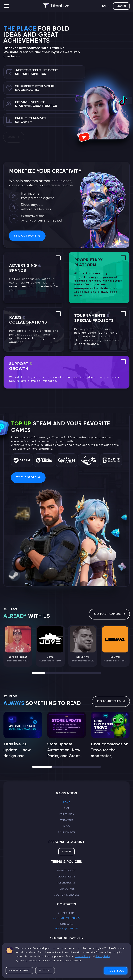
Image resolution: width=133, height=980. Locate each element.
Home (67, 802)
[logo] (56, 6)
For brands (67, 814)
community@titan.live (66, 918)
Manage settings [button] (19, 965)
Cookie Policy (67, 877)
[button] (7, 6)
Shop (67, 808)
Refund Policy (66, 883)
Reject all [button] (45, 965)
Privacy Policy (67, 871)
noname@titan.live (67, 929)
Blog (66, 827)
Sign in (121, 6)
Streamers (66, 820)
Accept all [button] (116, 965)
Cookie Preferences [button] (66, 895)
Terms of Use (66, 889)
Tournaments (66, 833)
